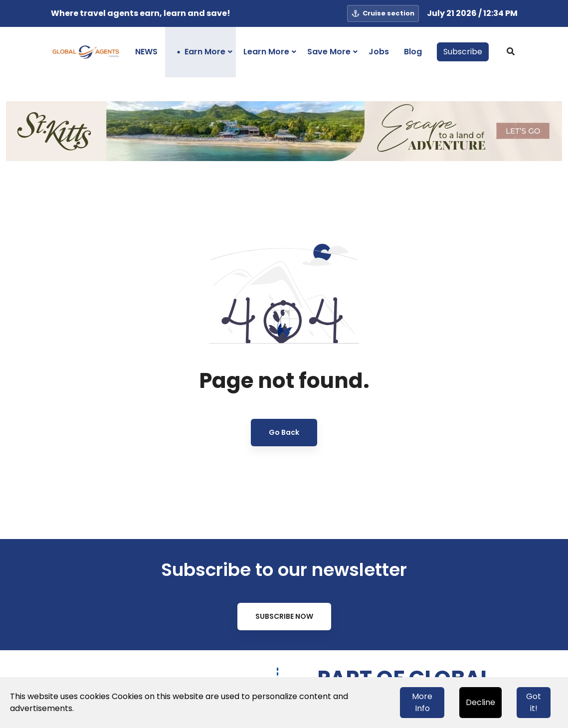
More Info (422, 702)
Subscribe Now (284, 616)
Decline (480, 702)
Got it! (534, 702)
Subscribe (463, 52)
